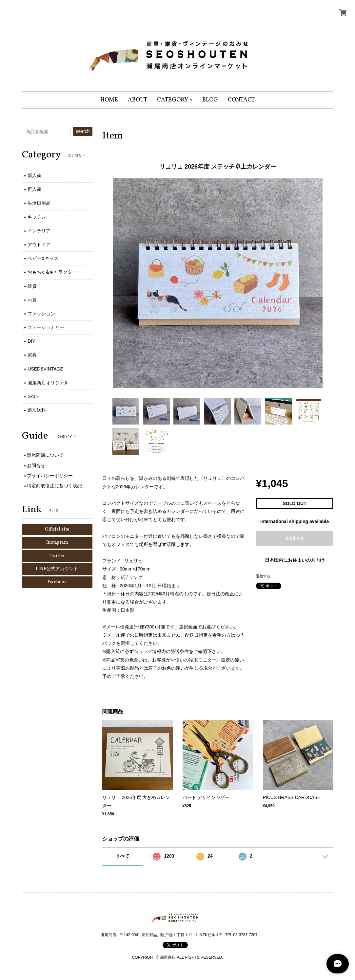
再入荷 (34, 189)
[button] (175, 100)
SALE (33, 396)
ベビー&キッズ (43, 258)
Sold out (295, 538)
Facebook (57, 582)
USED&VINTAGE (45, 369)
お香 (32, 300)
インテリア (39, 231)
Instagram (57, 543)
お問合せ (36, 465)
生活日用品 (39, 203)
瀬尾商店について (45, 455)
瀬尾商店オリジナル (48, 383)
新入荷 (34, 175)
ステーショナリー (46, 327)
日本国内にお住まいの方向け (295, 560)
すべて (123, 856)
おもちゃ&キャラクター (52, 272)
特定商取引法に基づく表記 (54, 486)
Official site (57, 529)
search (83, 131)
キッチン (37, 217)
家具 (32, 355)
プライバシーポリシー (50, 476)
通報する (263, 576)
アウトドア (39, 245)
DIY (31, 341)
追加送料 (37, 410)
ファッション (41, 314)
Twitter (57, 556)
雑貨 (32, 286)
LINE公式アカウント (57, 569)
